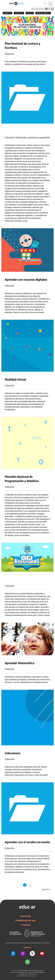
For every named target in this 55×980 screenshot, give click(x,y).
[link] (51, 4)
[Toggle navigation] (2, 1)
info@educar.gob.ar (33, 976)
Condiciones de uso (25, 920)
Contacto (26, 925)
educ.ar (15, 970)
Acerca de (26, 916)
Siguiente (46, 889)
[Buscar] (45, 4)
